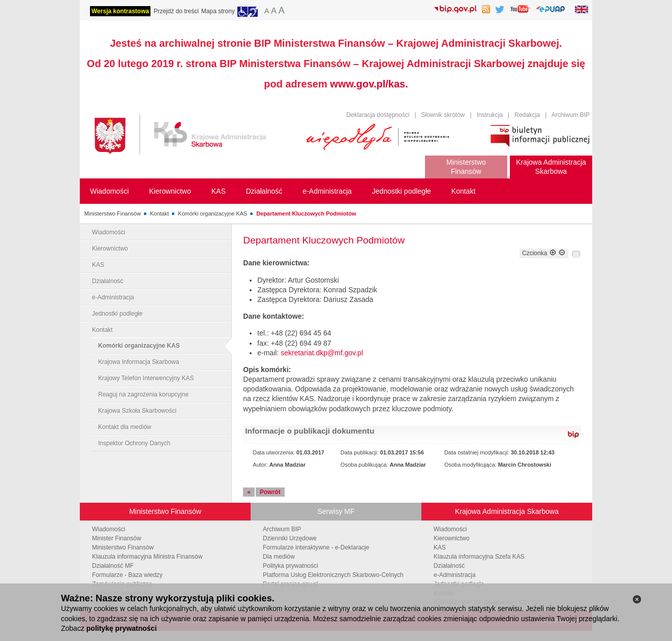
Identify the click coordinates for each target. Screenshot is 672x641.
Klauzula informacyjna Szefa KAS (479, 557)
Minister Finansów (117, 538)
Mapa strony (218, 11)
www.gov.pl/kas (368, 84)
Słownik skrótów (443, 115)
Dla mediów (279, 557)
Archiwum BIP (571, 115)
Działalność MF (113, 566)
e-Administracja (113, 297)
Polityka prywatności (291, 566)
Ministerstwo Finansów (113, 213)
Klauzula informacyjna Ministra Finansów (147, 557)
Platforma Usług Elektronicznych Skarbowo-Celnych (333, 575)
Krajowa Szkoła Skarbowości (137, 411)
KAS (98, 265)
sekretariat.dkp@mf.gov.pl (322, 353)
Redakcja (527, 115)
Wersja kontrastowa (120, 11)
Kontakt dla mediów (125, 427)
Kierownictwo (110, 249)
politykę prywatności (121, 628)
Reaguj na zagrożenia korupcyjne (143, 394)
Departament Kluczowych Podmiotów (306, 213)
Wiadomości (109, 232)
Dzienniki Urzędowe (290, 538)
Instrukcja (490, 115)
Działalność (108, 281)
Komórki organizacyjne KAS (212, 213)
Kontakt (159, 213)
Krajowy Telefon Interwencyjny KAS (146, 378)
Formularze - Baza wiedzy (127, 575)
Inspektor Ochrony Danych (134, 443)
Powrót (270, 492)
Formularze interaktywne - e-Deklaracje (316, 547)
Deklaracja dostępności (378, 115)
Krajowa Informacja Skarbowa (139, 362)
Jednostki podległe (117, 314)
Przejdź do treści (176, 11)
